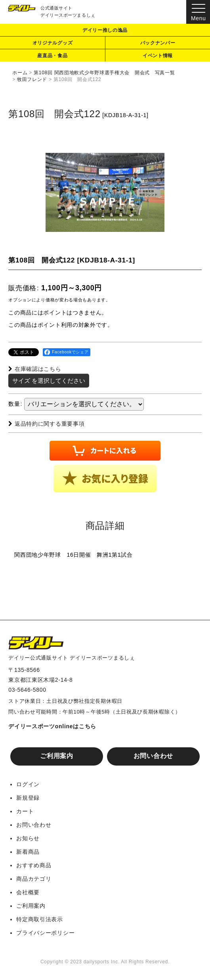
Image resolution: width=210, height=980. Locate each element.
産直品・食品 (52, 56)
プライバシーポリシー (45, 933)
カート (25, 811)
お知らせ (28, 838)
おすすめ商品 (34, 865)
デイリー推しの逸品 (105, 30)
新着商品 (28, 852)
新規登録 (28, 798)
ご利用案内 (57, 756)
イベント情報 (158, 56)
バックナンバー (158, 43)
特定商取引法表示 (40, 919)
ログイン (28, 784)
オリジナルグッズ (53, 43)
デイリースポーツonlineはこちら (52, 726)
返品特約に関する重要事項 (46, 424)
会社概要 (28, 892)
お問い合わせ (153, 756)
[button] (105, 478)
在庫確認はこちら (35, 369)
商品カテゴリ (34, 879)
